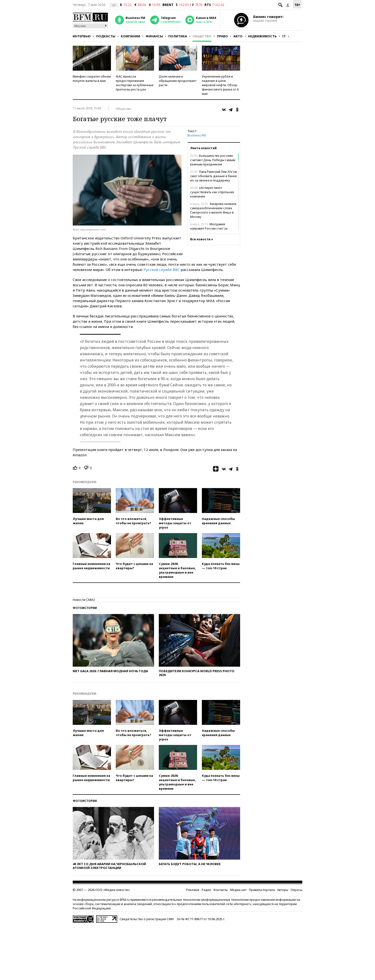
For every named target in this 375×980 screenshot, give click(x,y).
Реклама (193, 890)
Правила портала (262, 890)
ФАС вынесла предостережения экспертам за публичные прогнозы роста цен (135, 83)
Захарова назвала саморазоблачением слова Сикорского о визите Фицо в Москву (213, 210)
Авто (238, 36)
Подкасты (106, 36)
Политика (178, 36)
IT (284, 36)
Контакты (221, 890)
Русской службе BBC (162, 270)
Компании (130, 36)
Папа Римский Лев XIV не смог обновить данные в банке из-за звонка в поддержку (214, 176)
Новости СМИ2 (84, 600)
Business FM (197, 135)
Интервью (82, 36)
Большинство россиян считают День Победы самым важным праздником (213, 160)
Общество (202, 36)
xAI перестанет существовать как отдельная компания (212, 192)
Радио (206, 890)
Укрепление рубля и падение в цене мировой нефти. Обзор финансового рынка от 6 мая (220, 85)
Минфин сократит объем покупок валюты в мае (92, 79)
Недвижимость (262, 36)
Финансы (154, 36)
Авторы (283, 890)
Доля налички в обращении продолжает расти (178, 81)
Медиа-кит (238, 890)
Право (222, 36)
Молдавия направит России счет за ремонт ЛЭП (209, 228)
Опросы (296, 890)
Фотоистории (85, 608)
